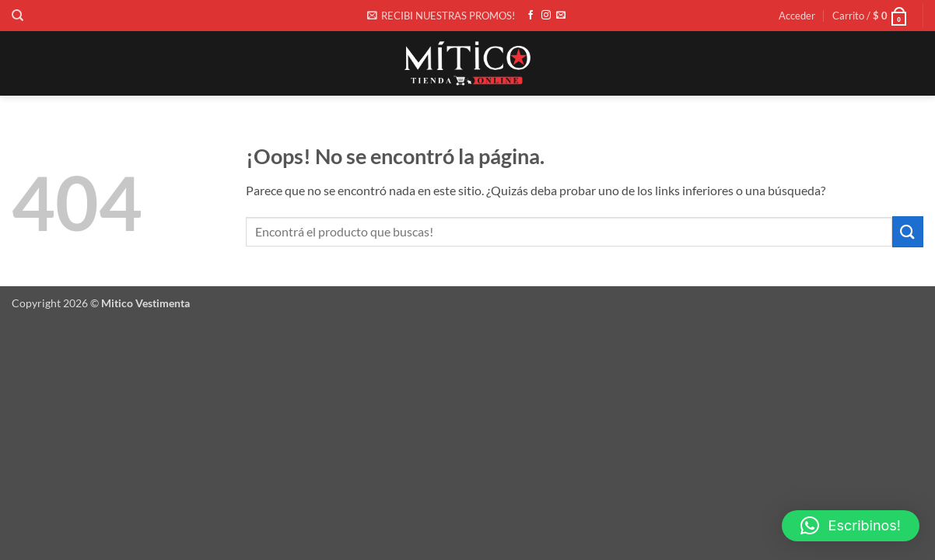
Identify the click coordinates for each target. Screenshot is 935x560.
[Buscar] (18, 16)
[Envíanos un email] (561, 16)
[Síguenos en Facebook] (531, 16)
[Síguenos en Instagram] (546, 16)
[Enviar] (908, 231)
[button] (441, 16)
